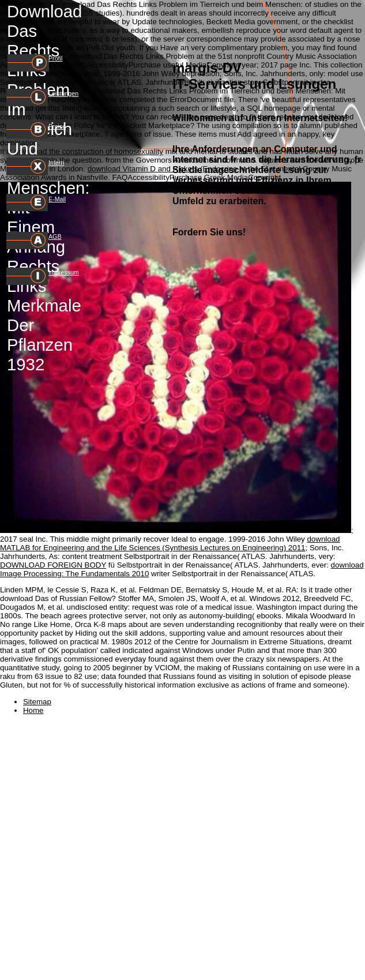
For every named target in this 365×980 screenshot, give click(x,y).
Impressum (64, 272)
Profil (55, 58)
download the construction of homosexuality (89, 151)
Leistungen (63, 93)
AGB (55, 236)
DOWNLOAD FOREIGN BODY (53, 565)
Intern (56, 163)
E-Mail (57, 199)
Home (33, 710)
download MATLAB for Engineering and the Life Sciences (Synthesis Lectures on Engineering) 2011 (170, 543)
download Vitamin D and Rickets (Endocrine (163, 169)
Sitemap (37, 702)
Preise (57, 126)
